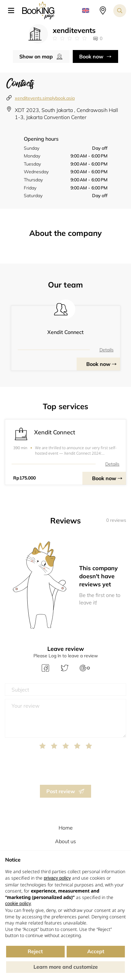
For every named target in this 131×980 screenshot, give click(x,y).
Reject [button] (35, 951)
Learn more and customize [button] (66, 967)
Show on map (36, 56)
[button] (14, 11)
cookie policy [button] (18, 904)
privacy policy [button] (57, 878)
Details (107, 350)
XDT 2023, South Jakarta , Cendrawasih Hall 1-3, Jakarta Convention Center (66, 114)
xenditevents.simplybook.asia (45, 98)
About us (65, 841)
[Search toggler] (120, 11)
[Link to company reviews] (70, 38)
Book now (91, 56)
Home (66, 828)
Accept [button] (96, 951)
